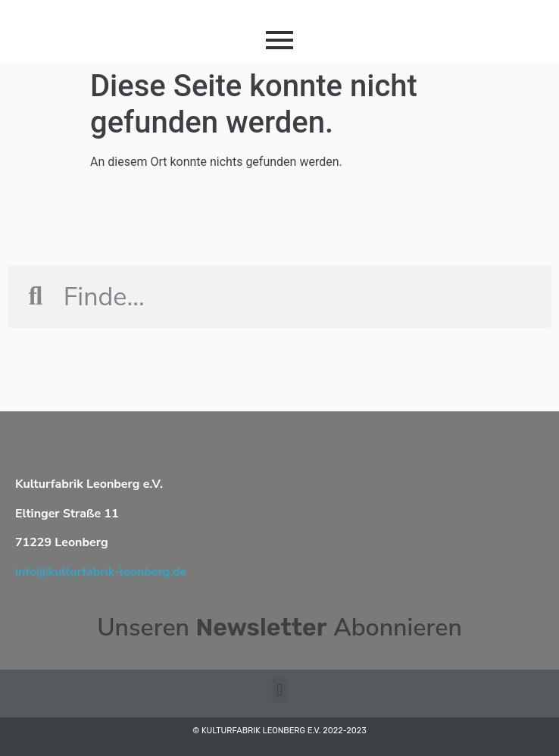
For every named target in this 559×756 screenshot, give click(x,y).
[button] (279, 690)
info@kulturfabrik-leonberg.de (101, 572)
